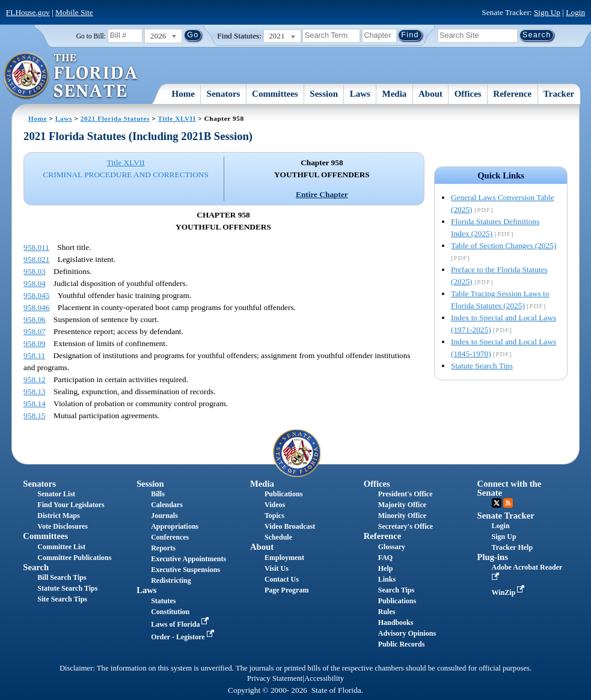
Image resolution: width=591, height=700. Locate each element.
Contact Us (282, 579)
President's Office (406, 494)
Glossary (392, 547)
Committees (275, 94)
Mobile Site (74, 12)
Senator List (56, 494)
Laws (360, 94)
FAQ (385, 558)
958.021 (36, 259)
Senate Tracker (506, 516)
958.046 (36, 307)
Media (395, 94)
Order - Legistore (184, 637)
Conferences (170, 537)
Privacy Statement (275, 678)
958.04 (35, 283)
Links (387, 579)
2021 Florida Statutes (115, 118)
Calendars (167, 505)
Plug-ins (493, 557)
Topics (274, 516)
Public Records (402, 644)
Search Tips (396, 590)
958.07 (35, 331)
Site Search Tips (62, 599)
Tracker (559, 94)
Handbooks (396, 622)
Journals (164, 516)
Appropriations (175, 526)
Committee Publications (74, 558)
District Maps (58, 516)
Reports (163, 548)
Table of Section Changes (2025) (504, 245)
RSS (508, 503)
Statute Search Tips (482, 366)
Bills (158, 494)
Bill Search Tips (62, 577)
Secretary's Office (406, 526)
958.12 (35, 379)
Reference (512, 94)
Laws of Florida (181, 624)
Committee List (61, 547)
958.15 (35, 415)
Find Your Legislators (71, 505)
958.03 (35, 271)
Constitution (170, 612)
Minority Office (402, 516)
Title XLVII (177, 118)
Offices (468, 94)
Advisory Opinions (407, 633)
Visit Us (277, 568)
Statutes (163, 601)
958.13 (35, 391)
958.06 (35, 319)
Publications (283, 494)
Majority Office (402, 505)
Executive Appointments (188, 559)
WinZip (510, 592)
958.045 (36, 295)
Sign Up (547, 12)
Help (386, 568)
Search (36, 567)
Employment (284, 558)
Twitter (497, 503)
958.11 (34, 355)
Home (183, 94)
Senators (224, 94)
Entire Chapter (322, 194)
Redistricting (171, 580)
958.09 (35, 343)
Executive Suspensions (185, 570)
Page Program (286, 590)
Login (575, 12)
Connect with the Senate (510, 488)
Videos (275, 505)
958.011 (36, 247)
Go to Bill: (91, 36)
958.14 (35, 403)
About (430, 94)
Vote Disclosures (63, 526)
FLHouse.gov (28, 12)
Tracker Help (513, 547)
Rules (387, 612)
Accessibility (324, 678)
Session (324, 94)
